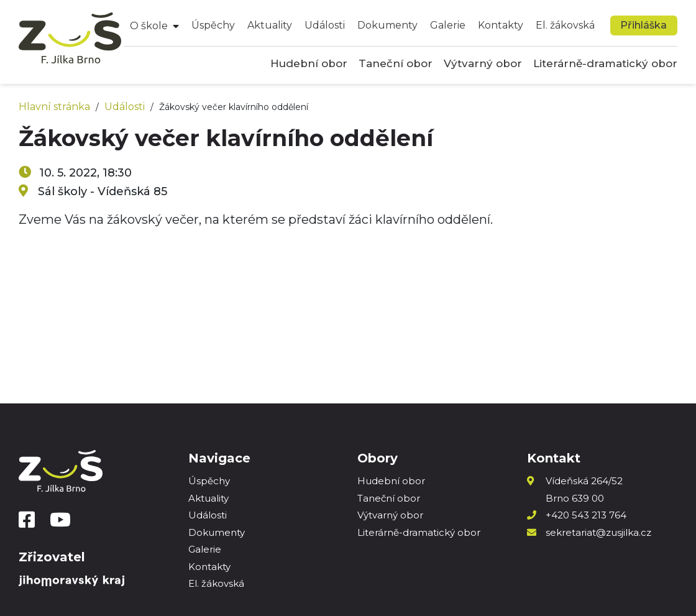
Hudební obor (309, 63)
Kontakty (501, 25)
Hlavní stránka (54, 107)
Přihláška (643, 25)
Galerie (448, 25)
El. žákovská (565, 25)
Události (325, 25)
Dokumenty (387, 25)
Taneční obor (396, 63)
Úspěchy (213, 25)
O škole (149, 26)
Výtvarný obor (483, 63)
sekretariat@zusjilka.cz (598, 532)
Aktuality (270, 25)
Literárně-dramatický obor (605, 63)
